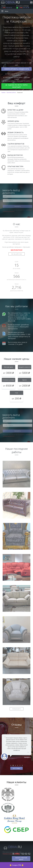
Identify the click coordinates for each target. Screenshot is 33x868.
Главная (3, 93)
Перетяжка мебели (11, 93)
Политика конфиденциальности (11, 854)
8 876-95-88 (23, 8)
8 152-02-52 (7, 8)
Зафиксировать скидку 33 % (16, 69)
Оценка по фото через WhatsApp (17, 86)
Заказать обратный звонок (21, 859)
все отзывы (16, 768)
